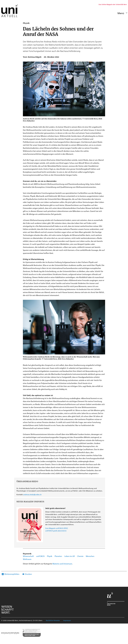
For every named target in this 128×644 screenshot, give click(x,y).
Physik (50, 556)
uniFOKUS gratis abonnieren (56, 531)
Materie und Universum (62, 564)
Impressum (67, 620)
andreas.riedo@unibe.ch (32, 494)
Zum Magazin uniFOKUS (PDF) (57, 528)
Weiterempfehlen (12, 574)
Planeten (58, 556)
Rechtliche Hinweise (53, 620)
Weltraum (27, 559)
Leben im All (70, 556)
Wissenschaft (28, 556)
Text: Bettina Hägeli (32, 57)
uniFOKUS (40, 556)
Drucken (28, 574)
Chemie (80, 556)
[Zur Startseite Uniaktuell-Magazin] (9, 11)
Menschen (90, 556)
